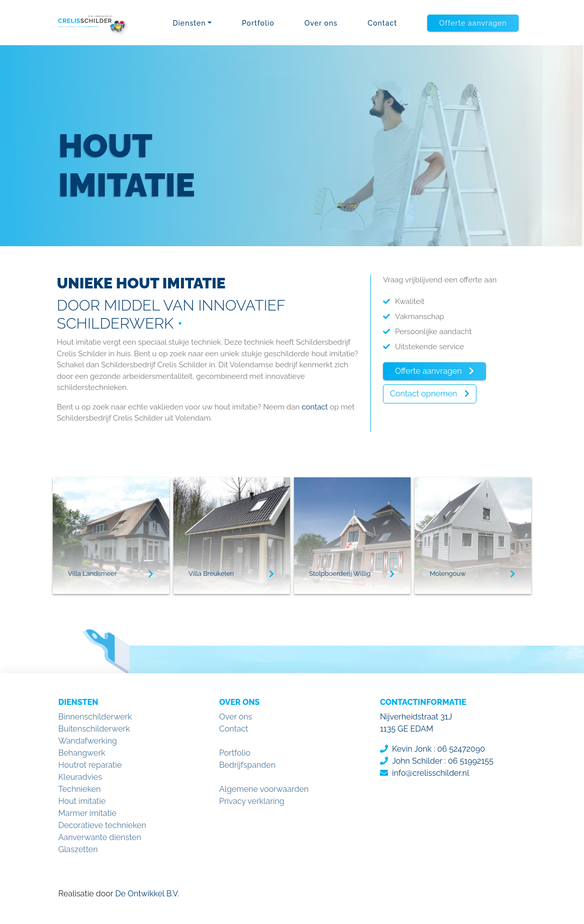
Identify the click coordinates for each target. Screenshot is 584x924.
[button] (473, 23)
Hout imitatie (82, 801)
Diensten (189, 23)
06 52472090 (461, 749)
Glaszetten (78, 849)
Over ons (321, 23)
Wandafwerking (88, 741)
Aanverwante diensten (100, 837)
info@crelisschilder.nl (431, 773)
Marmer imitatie (87, 813)
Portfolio (258, 23)
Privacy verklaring (252, 801)
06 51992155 (470, 761)
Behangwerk (82, 753)
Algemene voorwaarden (264, 789)
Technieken (79, 789)
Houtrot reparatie (90, 765)
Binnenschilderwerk (95, 717)
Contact (383, 23)
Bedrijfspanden (247, 765)
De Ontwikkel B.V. (146, 894)
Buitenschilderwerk (94, 729)
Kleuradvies (80, 777)
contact (315, 407)
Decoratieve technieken (102, 825)
